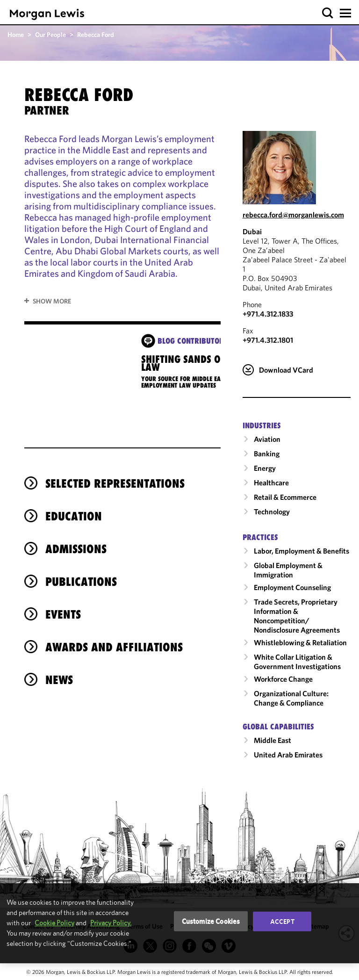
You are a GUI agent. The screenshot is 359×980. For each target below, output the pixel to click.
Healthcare (271, 483)
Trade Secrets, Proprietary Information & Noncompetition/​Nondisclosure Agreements (297, 616)
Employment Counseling (292, 587)
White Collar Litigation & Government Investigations (297, 662)
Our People (50, 35)
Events (63, 614)
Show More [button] (52, 301)
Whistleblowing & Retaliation (300, 642)
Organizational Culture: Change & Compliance (291, 698)
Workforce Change (283, 679)
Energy (265, 468)
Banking (267, 454)
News (59, 680)
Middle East (273, 740)
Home (16, 35)
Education (74, 516)
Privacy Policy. (111, 923)
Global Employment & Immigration (288, 570)
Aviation (267, 439)
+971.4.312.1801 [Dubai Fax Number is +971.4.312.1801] (268, 340)
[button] (328, 13)
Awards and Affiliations (114, 647)
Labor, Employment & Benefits (302, 551)
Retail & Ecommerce (285, 497)
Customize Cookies (211, 921)
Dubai (252, 231)
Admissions (76, 549)
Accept (282, 921)
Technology (272, 512)
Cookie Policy (54, 923)
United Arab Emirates (288, 755)
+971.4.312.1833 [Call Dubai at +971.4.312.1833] (268, 314)
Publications (81, 582)
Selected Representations (115, 483)
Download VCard (286, 370)
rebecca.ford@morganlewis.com (293, 215)
